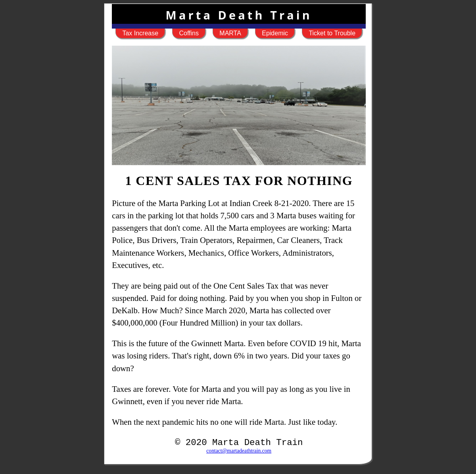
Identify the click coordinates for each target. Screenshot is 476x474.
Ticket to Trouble (332, 33)
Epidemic (275, 33)
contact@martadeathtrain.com (239, 451)
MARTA (230, 33)
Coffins (189, 33)
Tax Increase (140, 33)
